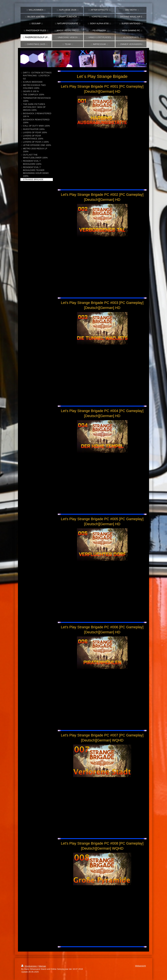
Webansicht (140, 966)
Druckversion (29, 966)
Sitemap (42, 966)
